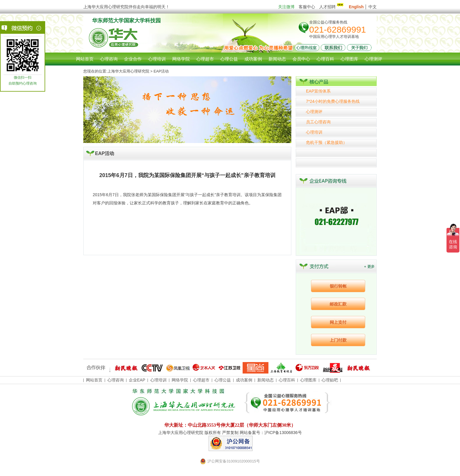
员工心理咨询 (318, 122)
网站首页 (85, 59)
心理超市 (201, 380)
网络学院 (180, 380)
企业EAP (137, 380)
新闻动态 (265, 380)
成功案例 (244, 380)
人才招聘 (332, 7)
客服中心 (307, 7)
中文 (373, 7)
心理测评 (314, 112)
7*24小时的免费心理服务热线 (333, 101)
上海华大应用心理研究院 (128, 71)
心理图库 (308, 380)
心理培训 (314, 132)
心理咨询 (109, 59)
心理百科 (287, 380)
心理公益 (223, 380)
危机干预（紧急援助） (327, 142)
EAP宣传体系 (318, 91)
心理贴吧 (330, 380)
